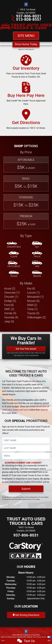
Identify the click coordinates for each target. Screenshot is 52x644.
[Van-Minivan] (37, 264)
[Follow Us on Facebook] (26, 5)
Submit (26, 489)
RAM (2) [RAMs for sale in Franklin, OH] (32, 305)
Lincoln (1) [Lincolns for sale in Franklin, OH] (34, 293)
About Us (20, 635)
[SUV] (37, 245)
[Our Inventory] (26, 68)
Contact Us (27, 635)
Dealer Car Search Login (8, 637)
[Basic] (26, 183)
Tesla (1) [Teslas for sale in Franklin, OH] (32, 309)
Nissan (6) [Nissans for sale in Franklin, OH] (33, 301)
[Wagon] (37, 274)
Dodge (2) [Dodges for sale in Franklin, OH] (10, 301)
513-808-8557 (29, 19)
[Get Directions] (26, 120)
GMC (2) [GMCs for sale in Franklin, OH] (9, 309)
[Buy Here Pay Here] (26, 95)
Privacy (34, 499)
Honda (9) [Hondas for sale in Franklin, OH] (10, 313)
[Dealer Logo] (26, 26)
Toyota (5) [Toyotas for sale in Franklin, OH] (33, 313)
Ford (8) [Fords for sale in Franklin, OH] (9, 305)
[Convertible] (14, 245)
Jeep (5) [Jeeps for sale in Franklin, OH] (9, 321)
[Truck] (37, 255)
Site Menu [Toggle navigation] (26, 36)
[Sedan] (14, 274)
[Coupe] (14, 255)
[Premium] (26, 221)
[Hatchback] (14, 264)
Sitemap (30, 637)
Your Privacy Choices (42, 637)
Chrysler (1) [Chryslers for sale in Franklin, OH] (11, 297)
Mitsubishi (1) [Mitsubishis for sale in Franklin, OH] (35, 297)
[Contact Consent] (3, 463)
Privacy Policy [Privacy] (36, 635)
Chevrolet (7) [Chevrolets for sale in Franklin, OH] (12, 293)
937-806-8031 (29, 16)
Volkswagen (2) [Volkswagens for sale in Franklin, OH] (37, 317)
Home (14, 635)
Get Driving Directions (26, 615)
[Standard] (26, 202)
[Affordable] (26, 165)
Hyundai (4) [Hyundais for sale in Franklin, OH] (11, 317)
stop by (44, 410)
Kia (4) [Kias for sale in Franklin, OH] (31, 289)
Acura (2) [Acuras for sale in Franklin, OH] (10, 289)
